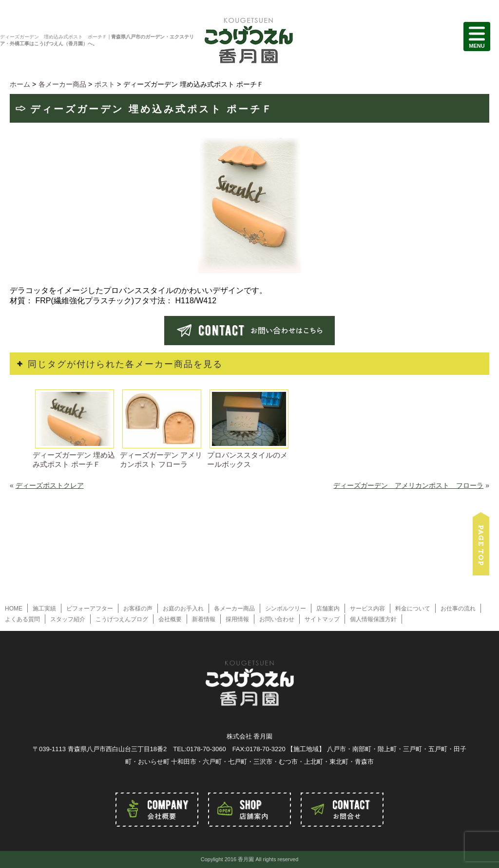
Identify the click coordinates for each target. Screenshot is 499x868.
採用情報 (237, 619)
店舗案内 (328, 609)
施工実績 (44, 609)
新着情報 (204, 619)
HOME (14, 609)
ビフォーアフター (90, 609)
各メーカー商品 (234, 609)
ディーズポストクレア (50, 485)
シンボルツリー (286, 609)
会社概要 (170, 619)
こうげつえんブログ (122, 619)
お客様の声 (138, 609)
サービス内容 (367, 609)
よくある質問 (22, 619)
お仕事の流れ (458, 609)
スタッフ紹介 (68, 619)
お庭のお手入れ (183, 609)
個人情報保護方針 (373, 619)
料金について (413, 609)
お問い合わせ (277, 619)
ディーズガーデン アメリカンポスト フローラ (408, 485)
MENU (477, 37)
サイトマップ (322, 619)
